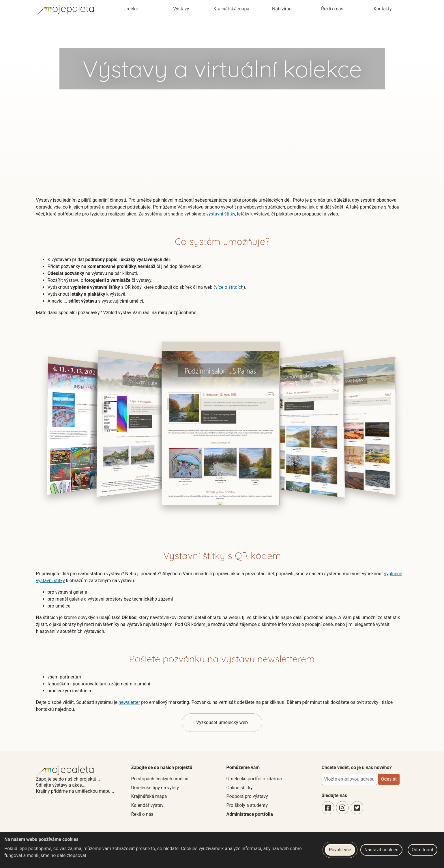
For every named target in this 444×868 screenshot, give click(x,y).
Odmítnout (423, 850)
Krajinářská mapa (149, 796)
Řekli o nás (142, 814)
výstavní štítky (221, 214)
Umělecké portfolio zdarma (254, 779)
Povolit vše (340, 850)
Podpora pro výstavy (247, 796)
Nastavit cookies (381, 850)
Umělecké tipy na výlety (155, 788)
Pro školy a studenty (247, 805)
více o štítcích (229, 287)
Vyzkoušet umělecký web (222, 722)
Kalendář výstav (147, 805)
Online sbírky (240, 788)
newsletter (129, 702)
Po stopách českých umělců (160, 779)
